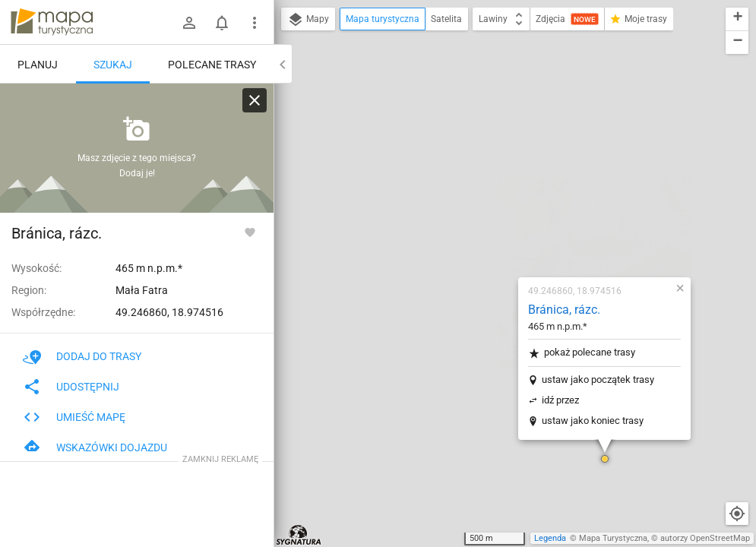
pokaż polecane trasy (491, 168)
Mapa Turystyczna (613, 538)
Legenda (550, 538)
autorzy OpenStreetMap (705, 538)
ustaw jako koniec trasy (502, 235)
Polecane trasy (212, 65)
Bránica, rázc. (474, 124)
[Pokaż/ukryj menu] (255, 23)
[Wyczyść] (255, 100)
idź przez (470, 215)
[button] (514, 273)
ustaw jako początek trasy (508, 194)
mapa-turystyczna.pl (52, 22)
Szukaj (113, 65)
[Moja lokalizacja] (737, 514)
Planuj (38, 65)
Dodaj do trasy (82, 356)
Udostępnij (71, 387)
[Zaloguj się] (189, 23)
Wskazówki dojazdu (95, 447)
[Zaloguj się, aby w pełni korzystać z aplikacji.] (250, 232)
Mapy (308, 20)
